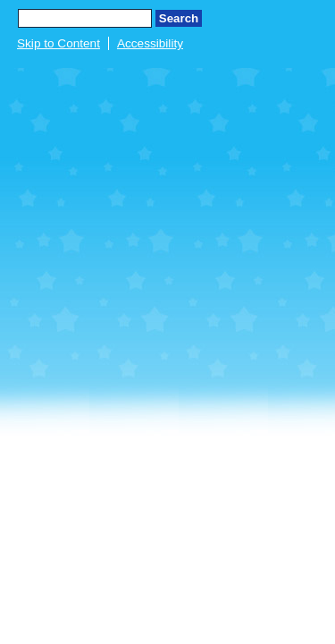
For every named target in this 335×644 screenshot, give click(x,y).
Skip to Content (59, 43)
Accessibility (150, 43)
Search (179, 18)
